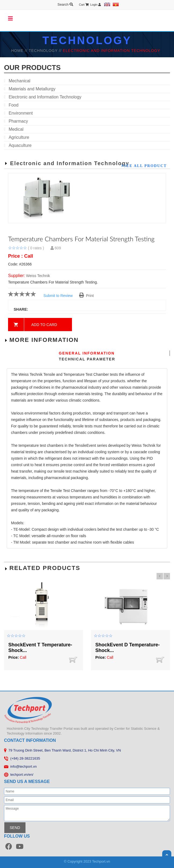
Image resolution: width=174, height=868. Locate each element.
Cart (84, 5)
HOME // (20, 51)
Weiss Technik (38, 276)
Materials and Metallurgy (32, 89)
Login (96, 5)
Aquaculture (20, 145)
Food (13, 105)
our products (32, 68)
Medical (16, 129)
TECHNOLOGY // (46, 51)
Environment (21, 113)
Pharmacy (18, 121)
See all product (145, 166)
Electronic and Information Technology (45, 97)
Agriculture (19, 137)
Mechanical (19, 81)
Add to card (44, 325)
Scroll (167, 855)
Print (87, 296)
